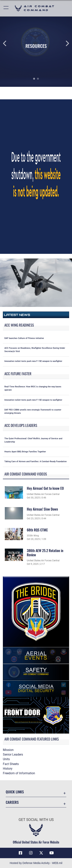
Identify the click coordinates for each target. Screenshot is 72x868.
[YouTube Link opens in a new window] (52, 853)
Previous (7, 43)
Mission (8, 750)
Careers (12, 802)
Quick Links (15, 792)
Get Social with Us (36, 820)
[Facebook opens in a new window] (20, 853)
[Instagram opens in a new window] (31, 853)
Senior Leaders (13, 754)
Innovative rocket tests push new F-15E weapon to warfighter (33, 361)
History (8, 769)
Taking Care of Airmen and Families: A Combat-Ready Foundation (36, 461)
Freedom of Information (19, 773)
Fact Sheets (11, 764)
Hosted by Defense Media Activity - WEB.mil (36, 863)
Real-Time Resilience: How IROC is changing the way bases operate (33, 388)
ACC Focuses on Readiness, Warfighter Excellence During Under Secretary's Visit (35, 350)
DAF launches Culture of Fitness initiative (24, 338)
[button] (6, 8)
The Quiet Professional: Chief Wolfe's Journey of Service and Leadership (33, 440)
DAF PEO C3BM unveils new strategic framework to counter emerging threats (33, 411)
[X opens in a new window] (41, 853)
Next (65, 43)
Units (6, 759)
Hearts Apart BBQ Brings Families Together (25, 452)
